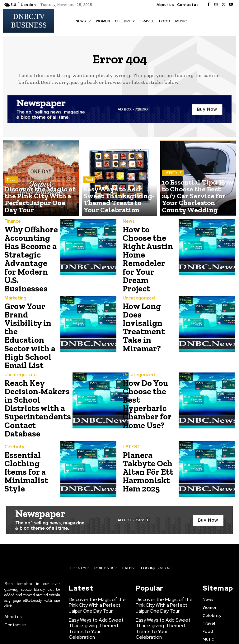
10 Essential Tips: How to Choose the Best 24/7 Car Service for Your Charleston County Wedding (96, 605)
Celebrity (14, 411)
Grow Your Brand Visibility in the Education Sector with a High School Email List (29, 312)
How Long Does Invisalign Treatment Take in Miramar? (149, 311)
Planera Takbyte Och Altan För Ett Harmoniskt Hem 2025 (145, 434)
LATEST (131, 411)
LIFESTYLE (173, 188)
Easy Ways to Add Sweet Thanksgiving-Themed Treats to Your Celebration (95, 584)
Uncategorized (138, 289)
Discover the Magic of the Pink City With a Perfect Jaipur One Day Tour (94, 566)
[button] (195, 21)
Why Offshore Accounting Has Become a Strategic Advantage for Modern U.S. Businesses (29, 251)
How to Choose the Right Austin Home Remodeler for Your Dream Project (148, 250)
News (128, 224)
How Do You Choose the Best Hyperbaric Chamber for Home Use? (144, 373)
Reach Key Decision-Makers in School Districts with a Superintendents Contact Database (34, 374)
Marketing (15, 283)
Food (89, 193)
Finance (12, 221)
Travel (12, 193)
